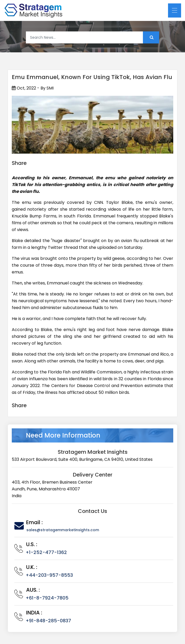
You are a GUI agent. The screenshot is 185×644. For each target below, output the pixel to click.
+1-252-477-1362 (46, 552)
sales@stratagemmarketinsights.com (63, 530)
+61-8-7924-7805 (47, 598)
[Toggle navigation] (175, 10)
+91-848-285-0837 (48, 621)
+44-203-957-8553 (49, 575)
